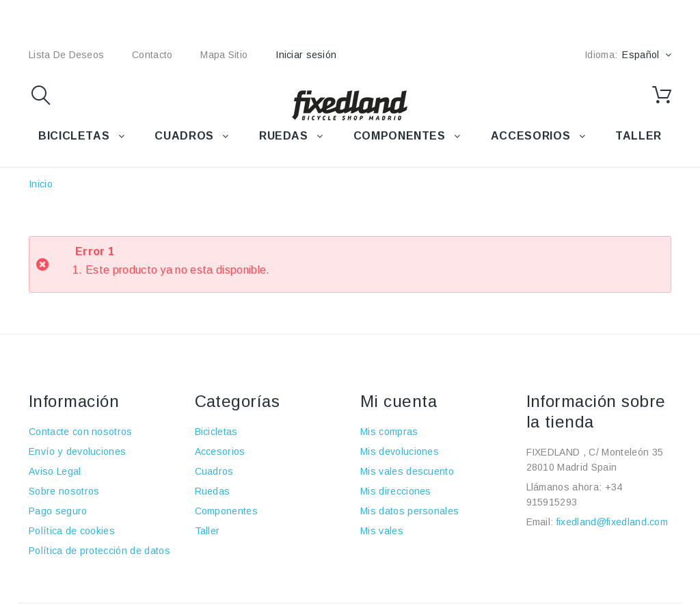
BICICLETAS (74, 136)
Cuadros (214, 471)
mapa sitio (224, 55)
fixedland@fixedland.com (612, 522)
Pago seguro (58, 511)
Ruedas (213, 491)
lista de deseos (66, 55)
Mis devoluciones (400, 451)
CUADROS (184, 136)
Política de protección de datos (99, 551)
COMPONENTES (400, 136)
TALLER (638, 136)
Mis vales (382, 531)
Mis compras (389, 432)
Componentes (227, 511)
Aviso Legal (55, 471)
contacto (152, 55)
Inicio (41, 184)
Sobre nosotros (64, 491)
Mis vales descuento (407, 471)
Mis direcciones (396, 491)
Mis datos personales (409, 511)
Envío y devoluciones (77, 451)
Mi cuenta (399, 401)
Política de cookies (72, 531)
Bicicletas (216, 432)
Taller (207, 531)
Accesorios (220, 451)
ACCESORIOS (530, 136)
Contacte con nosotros (81, 432)
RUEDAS (284, 136)
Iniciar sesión (306, 55)
